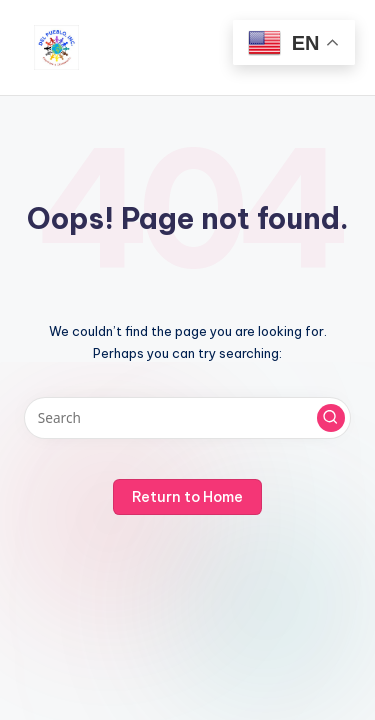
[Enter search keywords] (187, 418)
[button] (331, 418)
